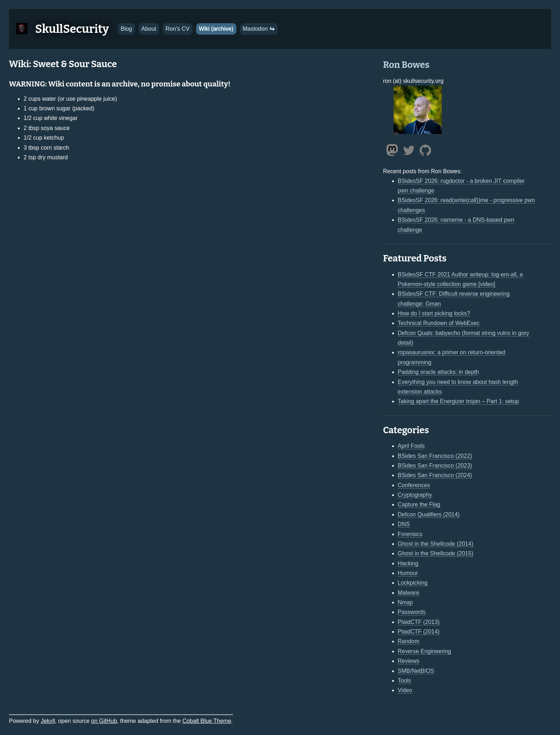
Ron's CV (178, 29)
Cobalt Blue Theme (207, 721)
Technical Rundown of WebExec (439, 323)
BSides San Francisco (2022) (435, 456)
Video (405, 690)
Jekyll (48, 721)
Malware (409, 593)
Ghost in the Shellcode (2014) (436, 544)
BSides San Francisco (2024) (435, 475)
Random (409, 641)
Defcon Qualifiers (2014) (429, 514)
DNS (404, 524)
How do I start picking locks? (434, 313)
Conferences (414, 485)
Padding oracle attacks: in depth (439, 372)
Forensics (410, 534)
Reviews (409, 661)
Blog (126, 29)
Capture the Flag (419, 504)
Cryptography (415, 495)
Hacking (408, 563)
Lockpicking (413, 583)
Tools (404, 681)
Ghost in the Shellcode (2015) (436, 553)
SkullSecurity (72, 29)
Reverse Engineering (424, 651)
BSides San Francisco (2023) (435, 466)
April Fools (411, 446)
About (149, 29)
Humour (408, 573)
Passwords (412, 612)
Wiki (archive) (216, 29)
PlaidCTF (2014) (419, 632)
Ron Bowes (406, 65)
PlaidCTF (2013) (419, 622)
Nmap (406, 602)
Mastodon (259, 29)
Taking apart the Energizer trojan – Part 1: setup (459, 401)
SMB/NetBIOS (416, 671)
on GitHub (104, 721)
